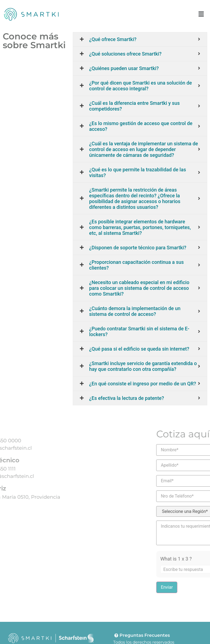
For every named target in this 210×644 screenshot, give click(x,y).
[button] (201, 13)
